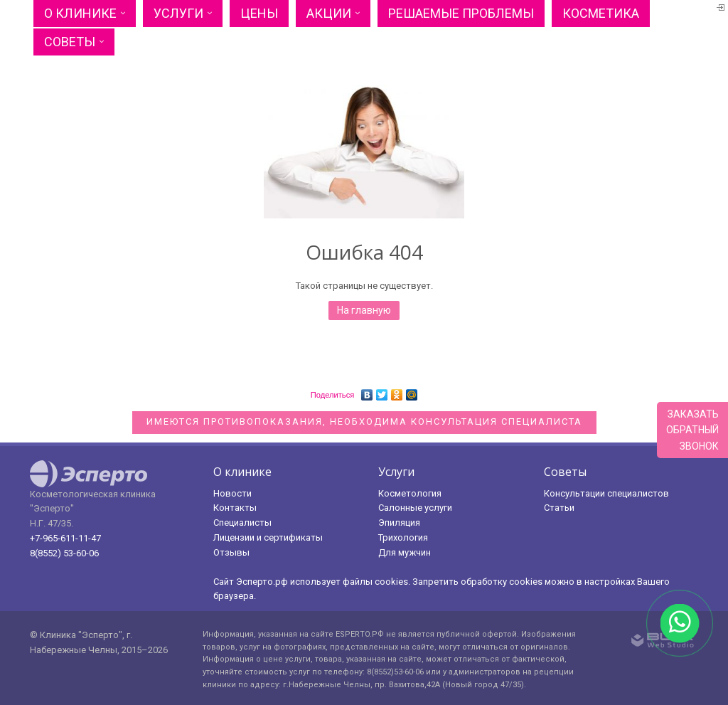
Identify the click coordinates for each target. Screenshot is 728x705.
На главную (364, 310)
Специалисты (242, 523)
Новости (232, 493)
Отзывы (231, 552)
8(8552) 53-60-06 (64, 553)
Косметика (601, 13)
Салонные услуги (415, 508)
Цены (259, 13)
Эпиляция (399, 523)
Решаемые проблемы (461, 13)
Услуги (178, 13)
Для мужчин (405, 552)
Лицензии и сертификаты (268, 537)
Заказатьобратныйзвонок (692, 430)
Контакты (235, 508)
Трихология (403, 537)
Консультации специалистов (606, 493)
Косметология (410, 493)
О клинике (80, 13)
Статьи (559, 508)
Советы (70, 42)
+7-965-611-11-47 (65, 538)
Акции (329, 13)
